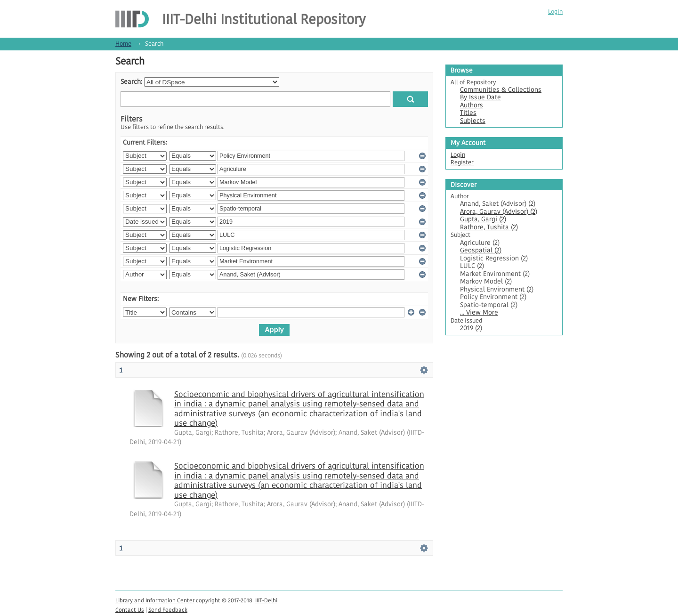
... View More (479, 312)
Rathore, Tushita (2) (489, 227)
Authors (472, 105)
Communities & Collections (501, 90)
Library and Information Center (155, 600)
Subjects (473, 121)
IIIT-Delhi (266, 600)
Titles (468, 113)
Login (555, 12)
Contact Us (130, 610)
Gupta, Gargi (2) (483, 219)
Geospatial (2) (481, 250)
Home (123, 44)
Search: (131, 82)
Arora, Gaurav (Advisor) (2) (499, 212)
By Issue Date (480, 97)
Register (462, 162)
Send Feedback (168, 610)
